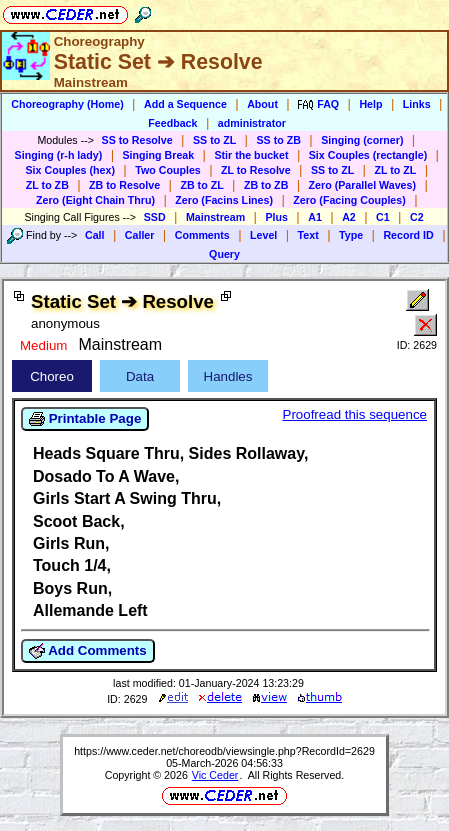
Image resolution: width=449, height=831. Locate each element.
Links (417, 104)
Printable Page (85, 419)
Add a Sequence (185, 104)
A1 (315, 217)
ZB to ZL (201, 185)
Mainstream (215, 217)
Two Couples (168, 170)
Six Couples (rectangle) (368, 155)
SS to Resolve (137, 140)
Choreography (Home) (67, 104)
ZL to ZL (395, 170)
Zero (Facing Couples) (349, 200)
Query (224, 254)
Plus (276, 217)
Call (95, 235)
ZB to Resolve (124, 185)
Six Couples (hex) (70, 170)
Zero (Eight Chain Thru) (95, 200)
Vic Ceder (215, 775)
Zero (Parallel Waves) (362, 185)
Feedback (172, 123)
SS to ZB (278, 140)
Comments (202, 235)
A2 (349, 217)
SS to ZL (214, 140)
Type (351, 235)
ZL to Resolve (256, 170)
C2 (417, 217)
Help (370, 104)
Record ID (408, 235)
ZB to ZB (266, 185)
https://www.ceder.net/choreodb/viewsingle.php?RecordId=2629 (224, 751)
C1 (383, 217)
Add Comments (88, 651)
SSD (155, 217)
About (262, 104)
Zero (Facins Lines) (224, 200)
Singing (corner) (362, 140)
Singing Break (159, 155)
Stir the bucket (251, 155)
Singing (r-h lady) (59, 155)
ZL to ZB (47, 185)
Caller (140, 235)
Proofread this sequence (355, 414)
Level (263, 235)
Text (308, 235)
